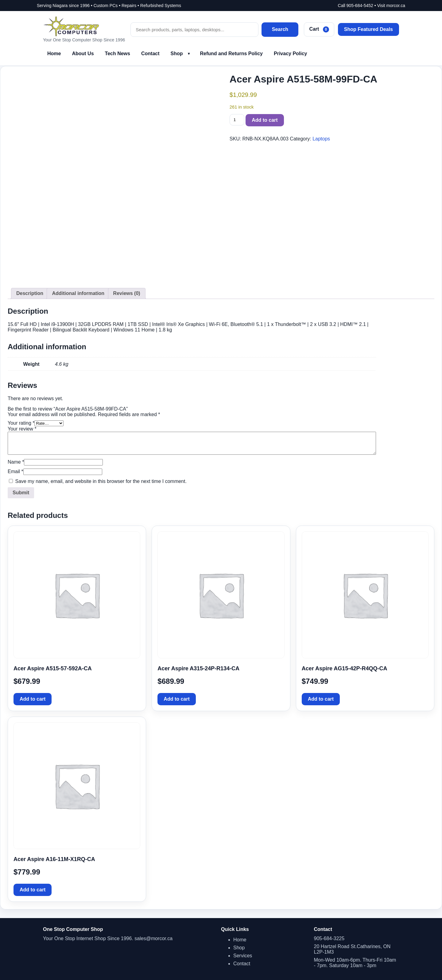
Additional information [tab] (78, 293)
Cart (319, 29)
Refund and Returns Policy (231, 54)
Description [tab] (30, 293)
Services (243, 956)
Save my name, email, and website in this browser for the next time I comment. (101, 481)
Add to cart (265, 120)
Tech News (118, 54)
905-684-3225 (329, 938)
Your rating (21, 423)
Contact (150, 54)
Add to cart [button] (33, 699)
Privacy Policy (291, 54)
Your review (22, 429)
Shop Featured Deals (368, 29)
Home (54, 54)
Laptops (321, 139)
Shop (177, 54)
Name (16, 462)
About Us (83, 54)
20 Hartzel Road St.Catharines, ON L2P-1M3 (352, 949)
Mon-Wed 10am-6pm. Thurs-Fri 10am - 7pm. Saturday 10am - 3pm (355, 963)
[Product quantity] (237, 120)
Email (16, 471)
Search (280, 29)
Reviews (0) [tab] (127, 293)
